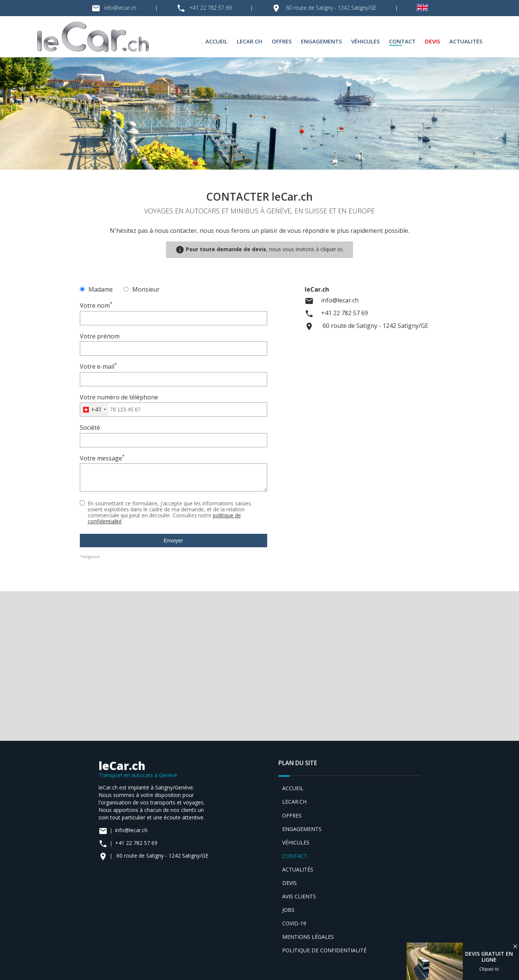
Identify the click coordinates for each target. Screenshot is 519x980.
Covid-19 (294, 923)
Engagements (321, 41)
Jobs (288, 910)
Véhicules (365, 41)
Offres (282, 41)
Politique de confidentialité (324, 950)
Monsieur (142, 289)
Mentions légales (308, 937)
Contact (402, 41)
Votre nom (96, 305)
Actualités (466, 41)
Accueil (216, 41)
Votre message (102, 458)
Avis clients (299, 896)
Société (90, 427)
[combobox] (94, 410)
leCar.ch (250, 41)
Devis (432, 41)
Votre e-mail (98, 366)
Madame (96, 289)
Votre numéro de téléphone (119, 397)
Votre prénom (100, 336)
